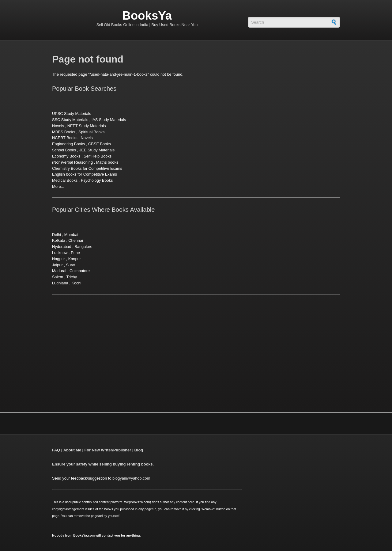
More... (58, 186)
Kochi (76, 283)
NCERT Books (65, 138)
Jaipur (57, 265)
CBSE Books (100, 144)
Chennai (76, 240)
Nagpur (58, 259)
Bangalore (83, 247)
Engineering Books (68, 144)
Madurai (59, 271)
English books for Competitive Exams (85, 174)
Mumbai (71, 235)
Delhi (57, 235)
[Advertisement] (104, 346)
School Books (64, 150)
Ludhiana (60, 283)
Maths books (107, 162)
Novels (58, 126)
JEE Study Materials (97, 150)
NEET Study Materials (87, 126)
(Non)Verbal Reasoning (72, 162)
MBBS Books (64, 132)
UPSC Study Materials (72, 114)
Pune (75, 253)
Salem (58, 277)
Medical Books (65, 180)
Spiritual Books (91, 132)
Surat (71, 265)
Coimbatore (80, 271)
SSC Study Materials (70, 120)
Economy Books (66, 156)
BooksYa (147, 15)
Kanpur (75, 259)
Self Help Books (98, 156)
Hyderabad (62, 247)
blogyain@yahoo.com (131, 478)
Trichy (72, 277)
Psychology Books (97, 180)
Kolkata (59, 240)
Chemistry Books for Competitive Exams (87, 168)
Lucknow (60, 253)
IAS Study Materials (109, 120)
